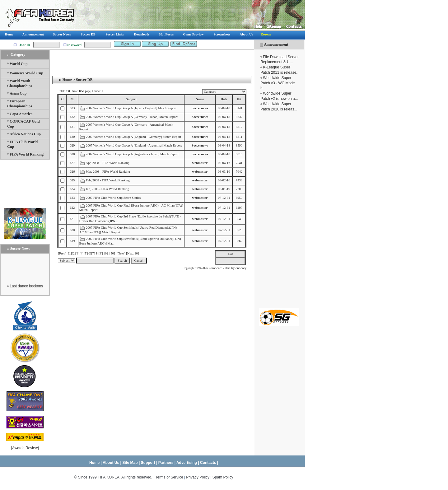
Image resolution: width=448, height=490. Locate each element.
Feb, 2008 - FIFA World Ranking (108, 180)
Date (224, 99)
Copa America (21, 114)
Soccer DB (84, 80)
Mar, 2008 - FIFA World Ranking (108, 172)
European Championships (20, 104)
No (72, 99)
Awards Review (25, 448)
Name (200, 99)
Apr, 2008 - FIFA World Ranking (107, 163)
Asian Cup (18, 93)
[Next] (121, 253)
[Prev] (62, 253)
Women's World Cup (26, 73)
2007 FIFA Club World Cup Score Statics (113, 198)
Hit (239, 99)
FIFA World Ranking (27, 154)
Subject (131, 99)
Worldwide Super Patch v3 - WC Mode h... (278, 83)
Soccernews (200, 108)
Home (67, 80)
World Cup (19, 64)
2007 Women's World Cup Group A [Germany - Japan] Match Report (132, 117)
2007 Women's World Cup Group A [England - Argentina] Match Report (134, 145)
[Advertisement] (279, 210)
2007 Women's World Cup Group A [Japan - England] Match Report (131, 108)
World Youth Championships (20, 83)
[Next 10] (132, 253)
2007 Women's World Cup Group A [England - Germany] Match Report (133, 137)
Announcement (276, 44)
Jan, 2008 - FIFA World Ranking (108, 189)
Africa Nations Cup (25, 134)
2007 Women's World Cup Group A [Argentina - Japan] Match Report (132, 154)
